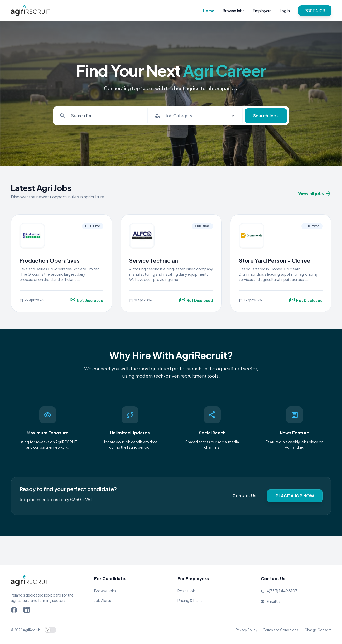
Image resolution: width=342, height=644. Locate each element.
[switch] (50, 630)
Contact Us (244, 495)
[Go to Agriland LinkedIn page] (28, 611)
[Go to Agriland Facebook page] (15, 611)
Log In (285, 11)
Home (209, 11)
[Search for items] (106, 116)
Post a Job (186, 591)
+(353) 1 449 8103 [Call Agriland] (282, 591)
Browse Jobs (234, 11)
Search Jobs (266, 116)
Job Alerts (103, 600)
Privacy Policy (246, 630)
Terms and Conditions (281, 630)
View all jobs (315, 193)
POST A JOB (315, 11)
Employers (262, 11)
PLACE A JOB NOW (295, 496)
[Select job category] (200, 116)
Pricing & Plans (190, 600)
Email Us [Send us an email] (274, 601)
